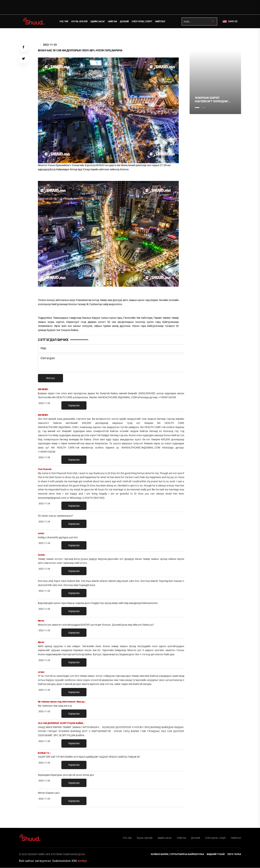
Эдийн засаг (98, 22)
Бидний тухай (216, 854)
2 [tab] (203, 108)
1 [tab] (197, 36)
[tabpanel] (215, 82)
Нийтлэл (160, 22)
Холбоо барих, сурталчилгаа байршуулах (177, 854)
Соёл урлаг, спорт (142, 22)
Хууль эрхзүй (80, 22)
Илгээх (50, 378)
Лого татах (234, 854)
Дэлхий (124, 22)
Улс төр (64, 22)
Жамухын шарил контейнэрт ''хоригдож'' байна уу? (212, 100)
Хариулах (74, 405)
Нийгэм (113, 22)
